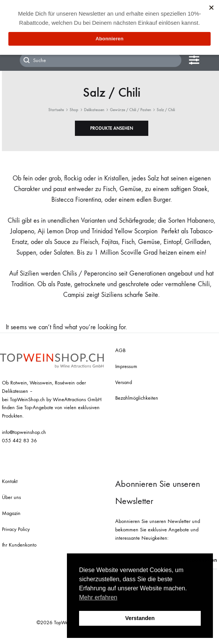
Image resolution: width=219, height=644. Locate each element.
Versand (124, 382)
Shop (74, 110)
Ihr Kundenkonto (19, 545)
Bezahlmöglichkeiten (137, 398)
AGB (120, 350)
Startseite (56, 110)
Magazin (11, 513)
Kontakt (10, 481)
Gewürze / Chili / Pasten (130, 110)
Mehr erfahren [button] (98, 597)
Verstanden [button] (140, 618)
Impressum (126, 366)
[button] (112, 128)
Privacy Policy (16, 529)
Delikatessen (94, 110)
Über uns (11, 497)
